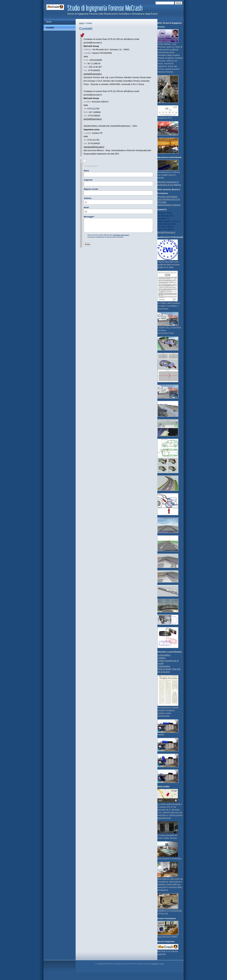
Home (49, 22)
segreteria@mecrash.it (94, 147)
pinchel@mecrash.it (93, 74)
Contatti (50, 28)
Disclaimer (155, 964)
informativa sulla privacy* (121, 235)
